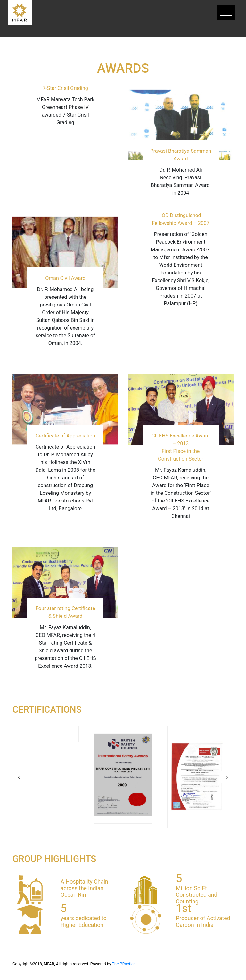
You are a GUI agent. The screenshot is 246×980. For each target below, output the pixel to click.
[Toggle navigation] (226, 12)
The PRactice (124, 964)
